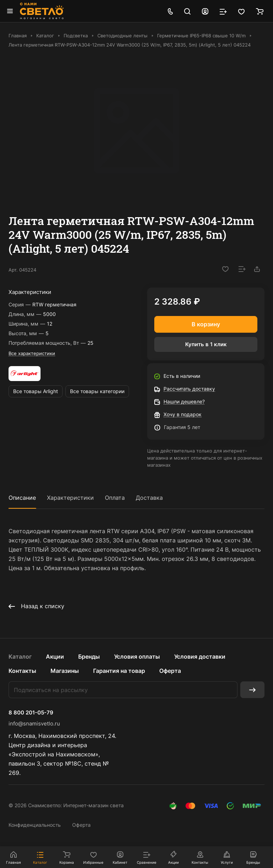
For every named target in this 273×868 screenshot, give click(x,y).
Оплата (115, 498)
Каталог (20, 657)
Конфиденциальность (35, 825)
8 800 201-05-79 (31, 713)
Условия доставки (200, 657)
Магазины (65, 671)
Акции (55, 657)
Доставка (149, 498)
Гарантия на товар (119, 671)
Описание (22, 498)
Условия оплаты (137, 657)
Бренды (89, 657)
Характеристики (70, 498)
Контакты (22, 671)
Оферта (170, 671)
